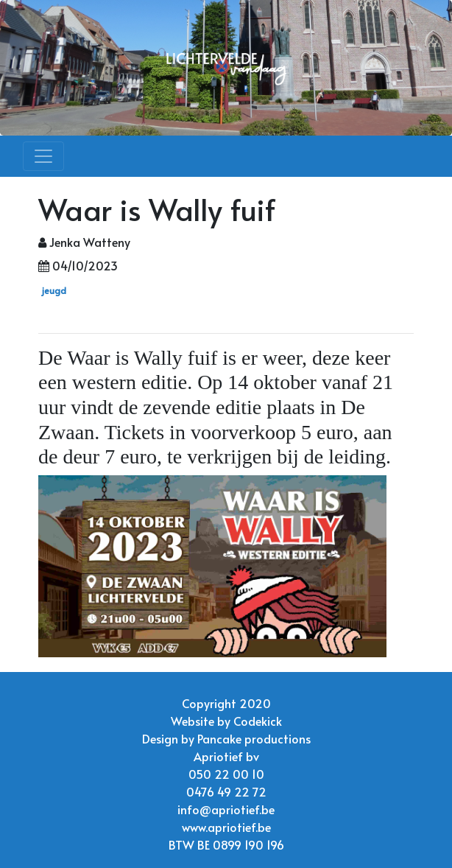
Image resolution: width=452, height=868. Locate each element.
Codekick (258, 721)
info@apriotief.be (226, 809)
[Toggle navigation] (43, 156)
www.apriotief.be (226, 827)
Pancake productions (254, 738)
